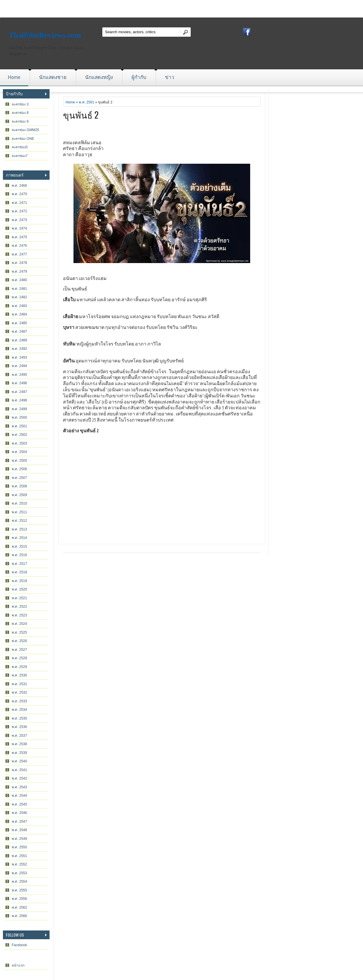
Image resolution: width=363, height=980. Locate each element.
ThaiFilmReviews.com (45, 35)
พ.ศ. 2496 (19, 383)
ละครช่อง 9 (20, 121)
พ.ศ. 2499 (19, 409)
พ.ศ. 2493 (19, 357)
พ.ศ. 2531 (19, 684)
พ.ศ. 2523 (19, 615)
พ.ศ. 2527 (19, 650)
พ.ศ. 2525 (19, 632)
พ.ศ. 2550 (19, 847)
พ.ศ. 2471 (19, 203)
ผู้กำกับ (139, 77)
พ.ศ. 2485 (19, 323)
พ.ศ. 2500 (19, 417)
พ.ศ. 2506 (19, 469)
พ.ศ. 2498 (19, 400)
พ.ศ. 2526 (19, 641)
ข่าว (170, 77)
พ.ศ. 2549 (19, 839)
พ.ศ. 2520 (19, 589)
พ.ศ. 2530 (19, 675)
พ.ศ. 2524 (19, 624)
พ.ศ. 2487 (19, 332)
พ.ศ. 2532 (19, 692)
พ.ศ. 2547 (19, 822)
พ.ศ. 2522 (19, 607)
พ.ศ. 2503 (19, 443)
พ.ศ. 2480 (19, 280)
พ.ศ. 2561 (86, 102)
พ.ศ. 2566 (19, 916)
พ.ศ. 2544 (19, 796)
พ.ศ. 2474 (19, 228)
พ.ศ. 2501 (19, 426)
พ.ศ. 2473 (19, 220)
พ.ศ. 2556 (19, 899)
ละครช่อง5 (20, 147)
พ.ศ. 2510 (19, 503)
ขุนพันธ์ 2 (81, 115)
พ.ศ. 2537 (19, 736)
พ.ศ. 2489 (19, 340)
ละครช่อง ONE (23, 139)
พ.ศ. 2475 (19, 237)
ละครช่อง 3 (20, 104)
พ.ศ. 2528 (19, 658)
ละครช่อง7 (20, 156)
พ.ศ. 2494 (19, 366)
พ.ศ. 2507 (19, 478)
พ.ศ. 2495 (19, 375)
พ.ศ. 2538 (19, 744)
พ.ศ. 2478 (19, 263)
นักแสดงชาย (53, 77)
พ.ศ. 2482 (19, 297)
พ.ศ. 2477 (19, 254)
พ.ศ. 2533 (19, 701)
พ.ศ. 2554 (19, 882)
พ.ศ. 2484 (19, 314)
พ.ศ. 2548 (19, 830)
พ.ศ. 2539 (19, 753)
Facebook (19, 945)
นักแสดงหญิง (99, 77)
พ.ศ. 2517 (19, 564)
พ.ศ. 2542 (19, 778)
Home (14, 77)
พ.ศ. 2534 (19, 710)
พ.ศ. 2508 (19, 486)
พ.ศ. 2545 (19, 804)
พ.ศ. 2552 (19, 864)
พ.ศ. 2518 (19, 572)
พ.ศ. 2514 (19, 538)
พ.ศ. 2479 (19, 272)
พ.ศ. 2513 (19, 529)
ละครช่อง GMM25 (25, 130)
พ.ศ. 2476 (19, 246)
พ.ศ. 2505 (19, 461)
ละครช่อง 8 (20, 113)
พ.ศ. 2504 (19, 452)
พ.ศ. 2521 (19, 598)
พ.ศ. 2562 (19, 907)
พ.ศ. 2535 (19, 718)
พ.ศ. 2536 (19, 727)
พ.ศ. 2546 (19, 813)
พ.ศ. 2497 (19, 392)
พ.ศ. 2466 (19, 186)
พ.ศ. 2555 (19, 890)
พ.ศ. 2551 (19, 856)
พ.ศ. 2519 (19, 581)
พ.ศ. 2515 (19, 547)
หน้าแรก (18, 965)
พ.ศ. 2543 (19, 787)
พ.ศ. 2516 (19, 555)
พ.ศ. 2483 (19, 306)
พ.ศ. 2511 (19, 512)
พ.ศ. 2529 (19, 667)
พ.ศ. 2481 (19, 289)
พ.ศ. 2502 (19, 435)
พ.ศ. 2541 (19, 770)
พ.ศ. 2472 (19, 211)
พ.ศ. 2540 (19, 761)
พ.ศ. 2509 (19, 495)
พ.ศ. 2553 (19, 873)
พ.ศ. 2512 (19, 521)
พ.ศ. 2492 (19, 349)
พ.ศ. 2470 (19, 194)
